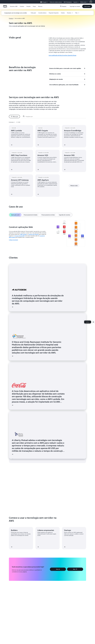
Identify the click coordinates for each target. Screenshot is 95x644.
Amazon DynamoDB (20, 236)
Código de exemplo (13, 240)
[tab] (15, 215)
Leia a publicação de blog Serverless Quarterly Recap (62, 55)
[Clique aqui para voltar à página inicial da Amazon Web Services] (5, 7)
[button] (14, 6)
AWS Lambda (23, 234)
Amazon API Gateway (34, 234)
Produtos (11, 18)
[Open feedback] (93, 322)
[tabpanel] (47, 234)
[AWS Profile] (91, 2)
